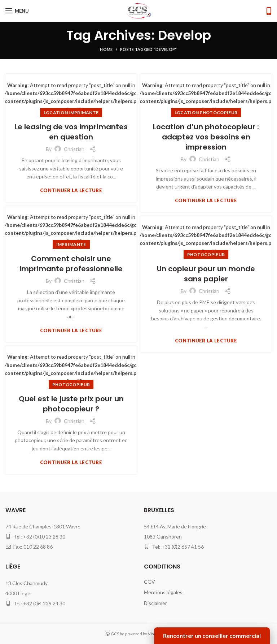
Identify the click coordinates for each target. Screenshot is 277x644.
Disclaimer (155, 603)
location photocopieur (206, 113)
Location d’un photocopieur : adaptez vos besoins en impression (206, 137)
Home (106, 49)
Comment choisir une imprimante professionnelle (71, 264)
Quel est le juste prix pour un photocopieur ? (71, 404)
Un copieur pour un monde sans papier (206, 274)
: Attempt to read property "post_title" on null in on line (71, 97)
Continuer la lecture (71, 191)
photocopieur (206, 254)
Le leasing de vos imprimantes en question (71, 132)
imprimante (71, 244)
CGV (150, 582)
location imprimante (71, 113)
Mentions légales (163, 592)
